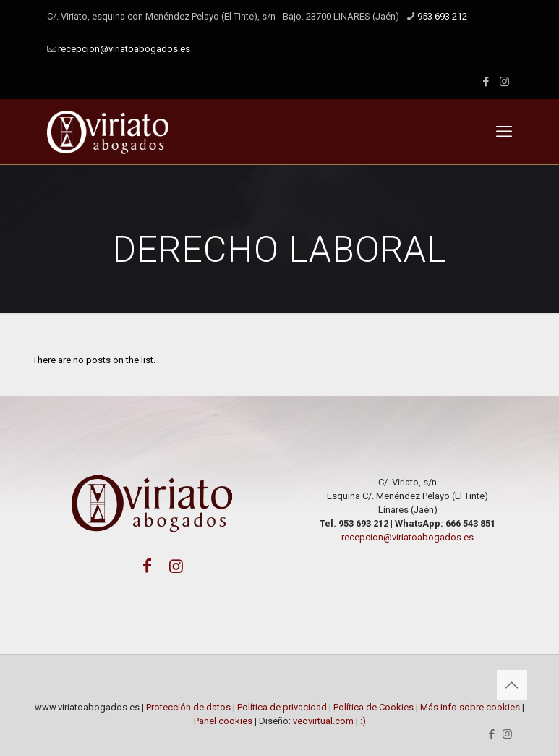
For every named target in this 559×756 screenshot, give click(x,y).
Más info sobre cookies (470, 707)
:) (363, 721)
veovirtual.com (323, 721)
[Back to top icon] (512, 685)
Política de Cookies (374, 707)
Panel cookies (224, 721)
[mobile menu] (504, 132)
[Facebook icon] (486, 82)
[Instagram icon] (504, 82)
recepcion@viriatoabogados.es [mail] (124, 49)
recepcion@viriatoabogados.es (407, 537)
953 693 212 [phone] (442, 16)
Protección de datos (188, 707)
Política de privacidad (282, 707)
